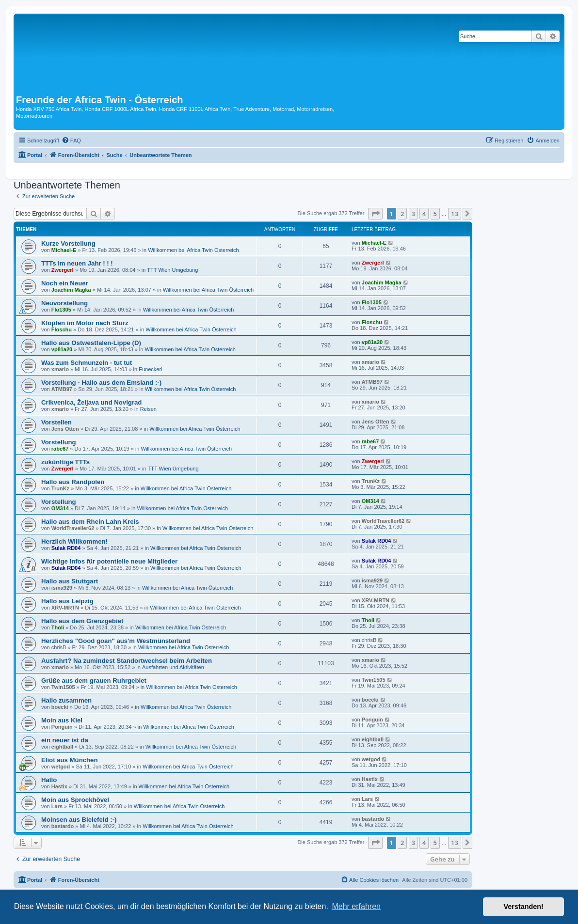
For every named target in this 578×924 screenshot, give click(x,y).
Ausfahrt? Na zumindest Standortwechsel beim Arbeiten (127, 661)
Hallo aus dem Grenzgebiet (82, 621)
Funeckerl (150, 369)
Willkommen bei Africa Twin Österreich (193, 250)
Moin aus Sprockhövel (75, 800)
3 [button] (413, 214)
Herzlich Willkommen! (74, 541)
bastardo (63, 826)
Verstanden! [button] (524, 907)
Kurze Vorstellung (68, 243)
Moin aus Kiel (62, 720)
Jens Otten (65, 429)
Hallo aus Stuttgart (70, 581)
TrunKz (60, 488)
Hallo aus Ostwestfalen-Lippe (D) (91, 343)
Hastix (59, 786)
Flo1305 (61, 310)
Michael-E (64, 250)
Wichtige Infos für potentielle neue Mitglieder (109, 561)
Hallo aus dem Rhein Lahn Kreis (90, 522)
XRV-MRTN (65, 608)
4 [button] (424, 214)
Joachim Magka (71, 290)
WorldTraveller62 (73, 528)
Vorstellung (59, 442)
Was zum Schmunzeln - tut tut (87, 363)
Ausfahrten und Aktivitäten (173, 667)
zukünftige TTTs (65, 462)
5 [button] (435, 214)
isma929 (62, 588)
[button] (375, 214)
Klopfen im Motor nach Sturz (85, 323)
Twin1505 (63, 687)
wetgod (61, 767)
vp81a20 (62, 349)
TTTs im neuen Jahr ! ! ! (77, 263)
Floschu (62, 329)
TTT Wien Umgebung (172, 270)
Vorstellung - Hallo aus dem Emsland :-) (101, 383)
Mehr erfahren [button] (356, 906)
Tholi (58, 627)
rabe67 (60, 449)
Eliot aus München (70, 760)
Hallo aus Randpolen (73, 482)
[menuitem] (71, 141)
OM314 (60, 508)
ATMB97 (62, 389)
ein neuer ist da (65, 740)
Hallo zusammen (66, 700)
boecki (60, 707)
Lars (57, 806)
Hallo (49, 780)
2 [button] (402, 214)
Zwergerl (63, 270)
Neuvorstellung (64, 303)
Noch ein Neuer (65, 283)
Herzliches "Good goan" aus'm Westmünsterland (116, 641)
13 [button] (455, 214)
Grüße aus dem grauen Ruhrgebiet (94, 681)
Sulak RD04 (66, 548)
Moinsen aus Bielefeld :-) (79, 820)
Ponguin (62, 727)
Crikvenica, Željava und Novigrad (91, 402)
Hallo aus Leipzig (67, 601)
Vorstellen (56, 422)
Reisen (148, 409)
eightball (62, 747)
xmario (60, 369)
